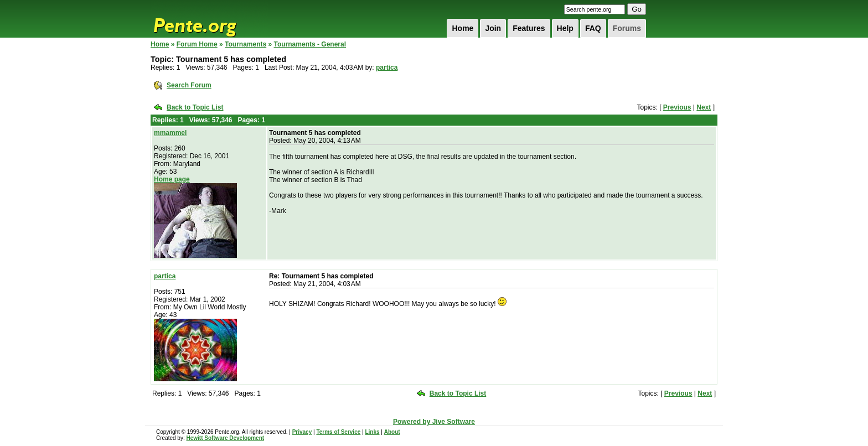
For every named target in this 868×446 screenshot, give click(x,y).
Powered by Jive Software (434, 422)
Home (463, 28)
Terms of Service (338, 432)
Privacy (302, 432)
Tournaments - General (310, 44)
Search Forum (189, 85)
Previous (677, 107)
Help (565, 28)
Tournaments (246, 44)
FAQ (593, 28)
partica (387, 68)
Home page (172, 179)
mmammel (170, 133)
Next (704, 107)
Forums (627, 28)
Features (529, 28)
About (392, 432)
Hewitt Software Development (225, 438)
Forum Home (197, 44)
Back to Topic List (195, 107)
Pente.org (209, 19)
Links (372, 432)
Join (493, 28)
